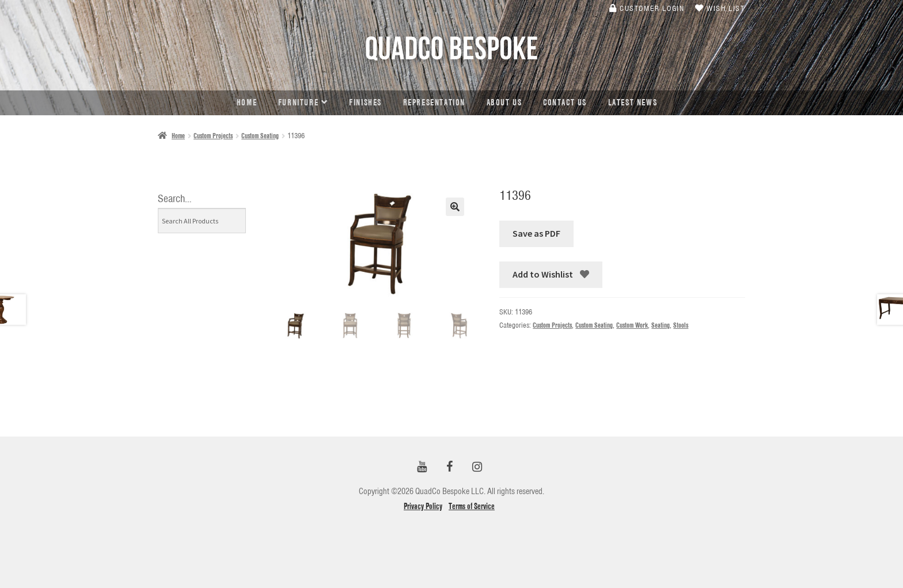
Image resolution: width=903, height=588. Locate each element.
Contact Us (565, 103)
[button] (455, 207)
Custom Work (632, 325)
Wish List (720, 8)
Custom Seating (260, 136)
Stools (681, 325)
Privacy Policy (423, 506)
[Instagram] (477, 467)
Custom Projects (213, 136)
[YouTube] (422, 467)
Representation (434, 103)
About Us (504, 103)
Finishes (365, 103)
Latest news (633, 103)
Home (247, 103)
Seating (661, 325)
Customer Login (647, 8)
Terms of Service (472, 506)
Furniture (298, 103)
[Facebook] (449, 467)
